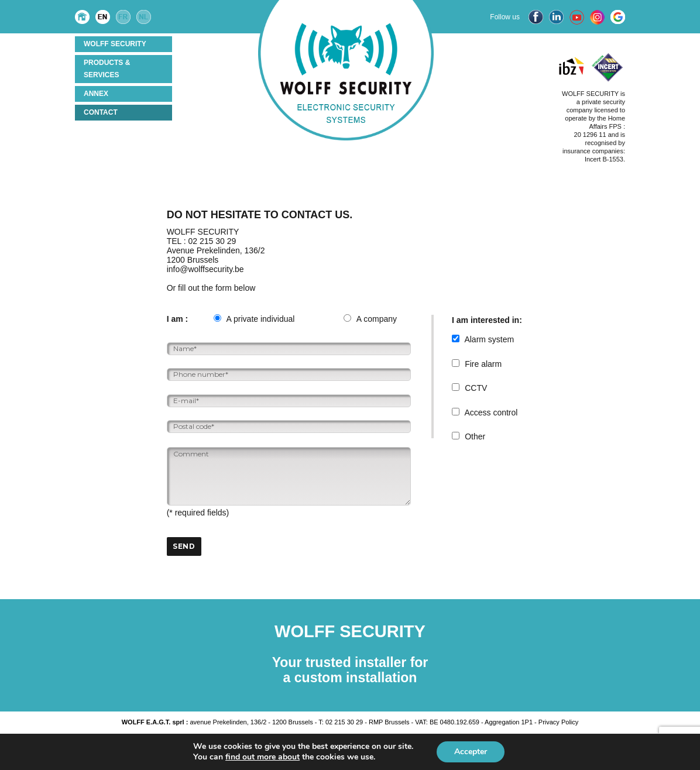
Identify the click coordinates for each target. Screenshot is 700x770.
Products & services (107, 69)
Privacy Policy (558, 722)
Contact (101, 112)
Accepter (471, 752)
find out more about (262, 757)
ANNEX (96, 94)
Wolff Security (115, 44)
